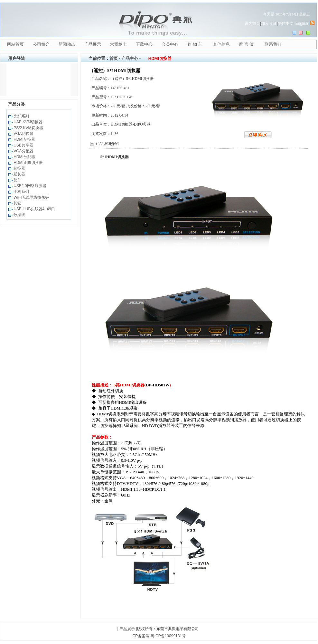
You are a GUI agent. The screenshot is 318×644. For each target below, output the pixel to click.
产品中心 (130, 58)
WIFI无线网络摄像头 (32, 197)
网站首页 (15, 44)
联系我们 (273, 44)
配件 (18, 180)
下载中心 (144, 44)
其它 (18, 203)
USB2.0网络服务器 (30, 186)
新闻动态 (67, 44)
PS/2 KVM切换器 (29, 128)
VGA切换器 (24, 134)
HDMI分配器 (25, 157)
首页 (114, 58)
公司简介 (41, 44)
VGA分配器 (24, 151)
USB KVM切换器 (28, 122)
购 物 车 (195, 44)
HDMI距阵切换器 (29, 163)
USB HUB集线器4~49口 (35, 209)
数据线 (20, 215)
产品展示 (93, 44)
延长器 (20, 174)
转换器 (20, 168)
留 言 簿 (246, 44)
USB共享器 (24, 145)
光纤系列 (22, 116)
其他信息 (221, 44)
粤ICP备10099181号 (168, 636)
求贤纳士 (118, 44)
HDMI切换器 (25, 139)
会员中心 (170, 44)
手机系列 (22, 192)
